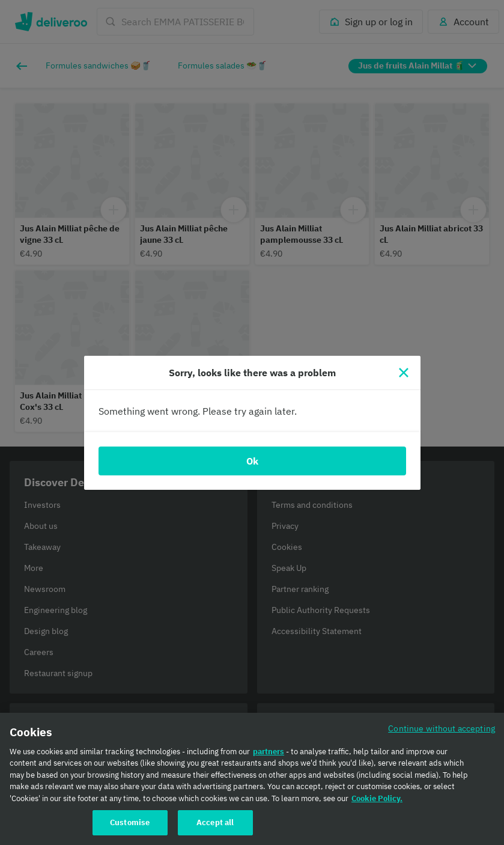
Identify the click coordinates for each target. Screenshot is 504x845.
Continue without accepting (442, 733)
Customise (130, 828)
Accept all (215, 828)
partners (269, 756)
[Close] (404, 373)
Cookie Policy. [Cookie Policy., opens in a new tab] (377, 803)
